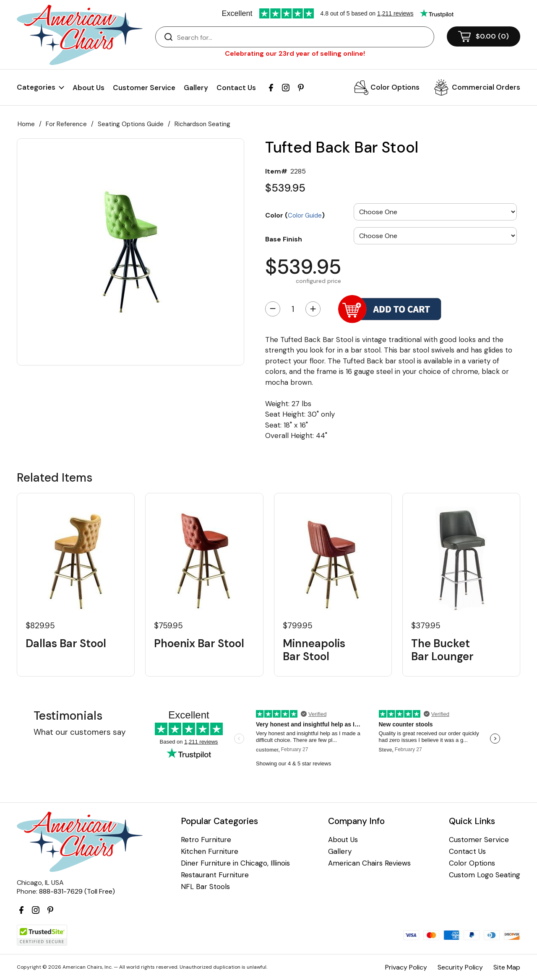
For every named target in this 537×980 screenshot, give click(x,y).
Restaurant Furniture (215, 875)
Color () (295, 215)
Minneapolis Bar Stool (314, 650)
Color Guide (305, 215)
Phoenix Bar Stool (199, 644)
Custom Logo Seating (485, 875)
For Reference (66, 124)
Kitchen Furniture (210, 852)
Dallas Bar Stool (66, 644)
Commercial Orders (486, 87)
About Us (89, 88)
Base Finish (284, 239)
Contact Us (236, 88)
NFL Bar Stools (205, 887)
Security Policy (460, 967)
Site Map (507, 967)
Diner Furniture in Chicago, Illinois (235, 863)
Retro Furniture (206, 840)
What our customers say (80, 732)
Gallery (196, 88)
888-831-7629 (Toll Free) (77, 891)
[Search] (303, 37)
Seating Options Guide (131, 124)
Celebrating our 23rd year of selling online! (295, 53)
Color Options (395, 87)
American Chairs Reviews (369, 863)
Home (26, 124)
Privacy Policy (406, 967)
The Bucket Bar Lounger (442, 650)
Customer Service (144, 88)
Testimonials (68, 716)
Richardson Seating (202, 124)
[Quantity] (293, 309)
